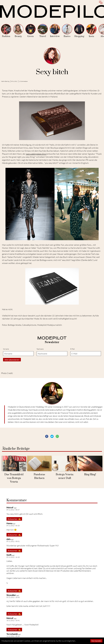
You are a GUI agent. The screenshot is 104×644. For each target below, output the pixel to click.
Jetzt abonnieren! (12, 360)
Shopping (79, 31)
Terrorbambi (12, 634)
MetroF (10, 618)
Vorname (6, 349)
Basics (67, 31)
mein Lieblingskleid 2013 (36, 154)
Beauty (18, 31)
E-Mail (73, 349)
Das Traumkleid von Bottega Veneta (14, 478)
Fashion (6, 31)
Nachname (40, 349)
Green (30, 31)
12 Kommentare (23, 81)
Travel (43, 31)
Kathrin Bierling (5, 81)
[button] (47, 436)
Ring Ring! (90, 475)
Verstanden (96, 641)
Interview (55, 31)
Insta (91, 31)
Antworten (14, 519)
